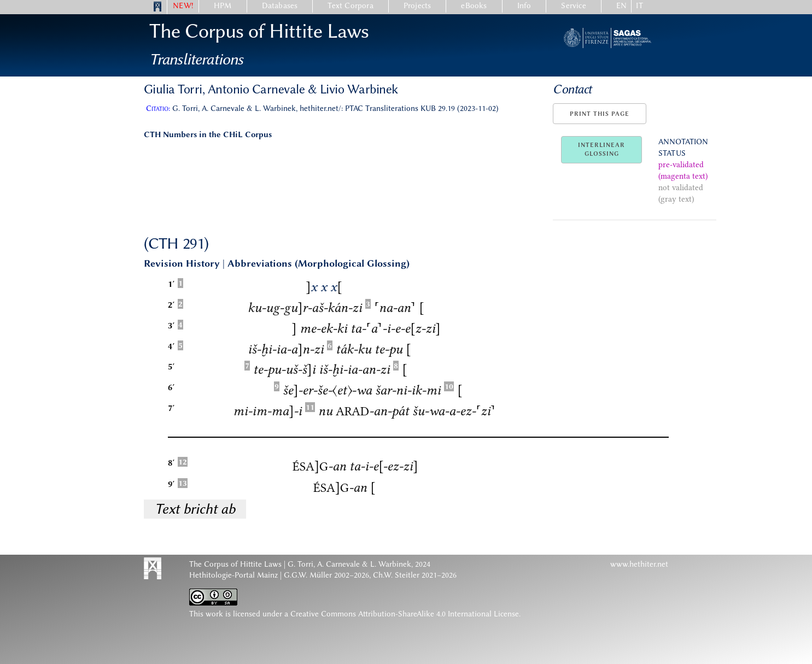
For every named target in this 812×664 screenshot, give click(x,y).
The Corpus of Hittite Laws (259, 31)
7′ (171, 408)
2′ (171, 305)
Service (573, 6)
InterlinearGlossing (601, 149)
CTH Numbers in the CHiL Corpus (208, 135)
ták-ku (354, 349)
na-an (395, 307)
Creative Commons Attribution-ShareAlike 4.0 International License (405, 614)
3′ (171, 325)
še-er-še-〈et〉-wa (327, 390)
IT (639, 6)
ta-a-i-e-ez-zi (395, 328)
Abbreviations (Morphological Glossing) (319, 263)
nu (325, 411)
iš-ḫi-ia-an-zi (286, 349)
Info (524, 6)
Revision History (182, 263)
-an (319, 466)
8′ (171, 463)
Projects (417, 6)
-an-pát (372, 411)
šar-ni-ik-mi (408, 390)
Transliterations (196, 59)
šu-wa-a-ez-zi (454, 411)
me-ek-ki (323, 328)
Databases (280, 6)
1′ (171, 284)
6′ (171, 387)
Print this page (600, 114)
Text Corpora (350, 6)
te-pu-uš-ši (284, 369)
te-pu (389, 349)
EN (621, 6)
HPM (223, 6)
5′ (171, 366)
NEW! (183, 6)
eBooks (474, 6)
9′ (171, 484)
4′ (171, 346)
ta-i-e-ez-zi (384, 466)
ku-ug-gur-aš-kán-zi (305, 307)
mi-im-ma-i (267, 411)
